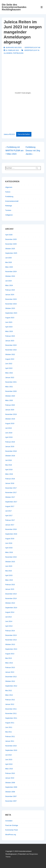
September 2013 (11, 649)
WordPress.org (11, 835)
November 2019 (11, 414)
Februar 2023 (10, 336)
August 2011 (10, 723)
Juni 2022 (9, 364)
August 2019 (10, 423)
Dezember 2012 (11, 677)
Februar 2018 (10, 479)
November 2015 (11, 557)
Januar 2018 (10, 483)
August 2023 (10, 318)
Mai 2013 (9, 658)
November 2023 (11, 304)
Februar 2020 (10, 405)
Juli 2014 (8, 617)
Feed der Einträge (12, 825)
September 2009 (11, 787)
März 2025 (9, 267)
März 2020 (9, 400)
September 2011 (11, 718)
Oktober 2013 (10, 644)
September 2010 (11, 750)
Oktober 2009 (10, 783)
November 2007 (11, 801)
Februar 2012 (10, 700)
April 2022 (9, 368)
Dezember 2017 (11, 488)
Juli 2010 (8, 755)
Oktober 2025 (10, 249)
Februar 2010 (10, 773)
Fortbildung (18, 53)
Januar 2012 (10, 704)
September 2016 (11, 534)
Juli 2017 (8, 511)
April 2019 (9, 437)
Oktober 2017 (10, 497)
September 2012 (11, 686)
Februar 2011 (10, 736)
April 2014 (9, 626)
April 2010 (9, 764)
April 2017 (9, 516)
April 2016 (9, 548)
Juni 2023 (9, 322)
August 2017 (10, 506)
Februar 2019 (10, 442)
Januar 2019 (10, 446)
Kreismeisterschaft (12, 201)
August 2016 (10, 539)
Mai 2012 (9, 691)
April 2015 (9, 575)
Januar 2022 (10, 377)
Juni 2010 (9, 760)
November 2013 (11, 640)
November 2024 (11, 272)
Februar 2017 (10, 520)
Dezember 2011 (11, 709)
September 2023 (11, 313)
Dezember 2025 (11, 239)
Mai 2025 (9, 262)
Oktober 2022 (10, 354)
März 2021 (9, 387)
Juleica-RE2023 (9, 134)
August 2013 (10, 654)
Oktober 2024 (10, 276)
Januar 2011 (10, 741)
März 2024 (9, 285)
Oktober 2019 (10, 419)
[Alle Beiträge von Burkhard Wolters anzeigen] (13, 48)
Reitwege (9, 206)
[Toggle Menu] (42, 7)
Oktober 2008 (10, 792)
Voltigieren (9, 215)
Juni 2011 (9, 727)
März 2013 (9, 663)
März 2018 (9, 474)
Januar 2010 (10, 778)
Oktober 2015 (10, 562)
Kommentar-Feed (11, 830)
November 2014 (11, 598)
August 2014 (10, 612)
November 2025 (11, 244)
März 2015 (9, 580)
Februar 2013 (10, 667)
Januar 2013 (10, 672)
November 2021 (11, 382)
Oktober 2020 (10, 396)
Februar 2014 (10, 631)
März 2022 (9, 373)
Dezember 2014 (11, 594)
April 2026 (9, 235)
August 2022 (10, 359)
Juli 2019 (8, 428)
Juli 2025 (8, 258)
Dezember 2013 (11, 635)
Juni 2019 (9, 433)
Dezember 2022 (11, 345)
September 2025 (11, 253)
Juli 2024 (8, 281)
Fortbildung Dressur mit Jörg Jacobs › (33, 151)
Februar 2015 (10, 585)
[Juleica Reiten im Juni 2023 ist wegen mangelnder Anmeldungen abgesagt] (12, 50)
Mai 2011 (9, 732)
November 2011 (11, 713)
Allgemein (8, 53)
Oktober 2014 (10, 603)
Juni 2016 (9, 543)
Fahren (8, 192)
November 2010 (11, 746)
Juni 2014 (9, 621)
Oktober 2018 (10, 456)
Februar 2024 (10, 290)
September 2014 (11, 608)
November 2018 (11, 451)
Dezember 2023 (11, 299)
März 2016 (9, 552)
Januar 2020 (10, 410)
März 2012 (9, 695)
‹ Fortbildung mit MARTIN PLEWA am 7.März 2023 (15, 151)
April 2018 (9, 470)
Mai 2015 (9, 571)
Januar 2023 (10, 341)
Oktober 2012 (10, 681)
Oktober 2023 (10, 308)
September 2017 (11, 502)
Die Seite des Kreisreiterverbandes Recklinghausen (14, 7)
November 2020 (11, 391)
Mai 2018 (9, 465)
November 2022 (11, 350)
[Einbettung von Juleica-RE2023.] (23, 93)
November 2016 (11, 529)
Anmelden (9, 821)
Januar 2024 (10, 295)
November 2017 (11, 492)
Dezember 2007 (11, 796)
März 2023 (9, 331)
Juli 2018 (8, 460)
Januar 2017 (10, 525)
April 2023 (9, 327)
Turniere (8, 210)
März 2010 (9, 769)
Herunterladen (24, 134)
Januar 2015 (10, 589)
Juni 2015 (9, 566)
